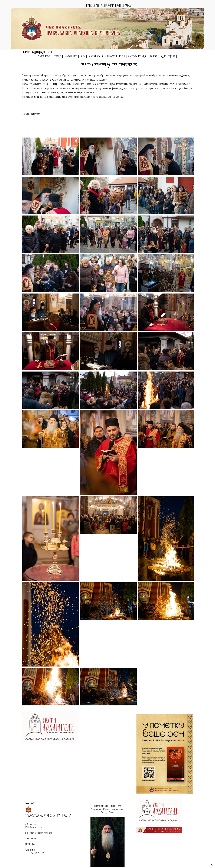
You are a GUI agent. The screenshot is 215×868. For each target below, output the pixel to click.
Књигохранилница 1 (115, 56)
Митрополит (44, 56)
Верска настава (95, 56)
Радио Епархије (168, 56)
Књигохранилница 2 (138, 56)
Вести (50, 52)
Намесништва (70, 56)
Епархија (57, 56)
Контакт (154, 56)
